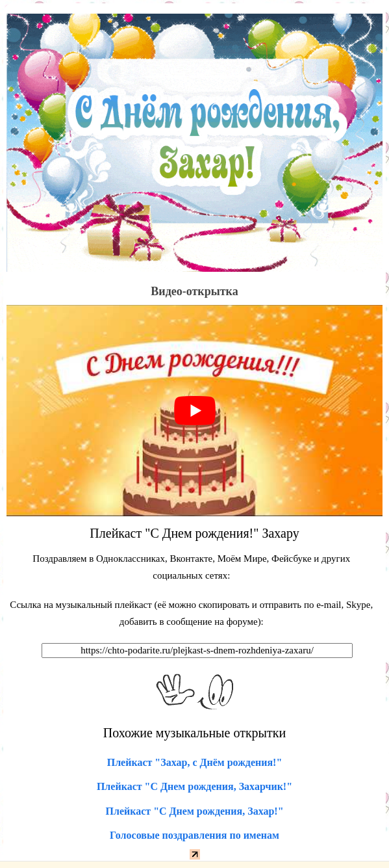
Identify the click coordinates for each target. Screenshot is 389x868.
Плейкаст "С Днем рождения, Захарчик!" (194, 786)
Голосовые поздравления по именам (194, 835)
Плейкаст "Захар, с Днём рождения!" (195, 762)
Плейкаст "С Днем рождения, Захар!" (194, 811)
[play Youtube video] (194, 411)
